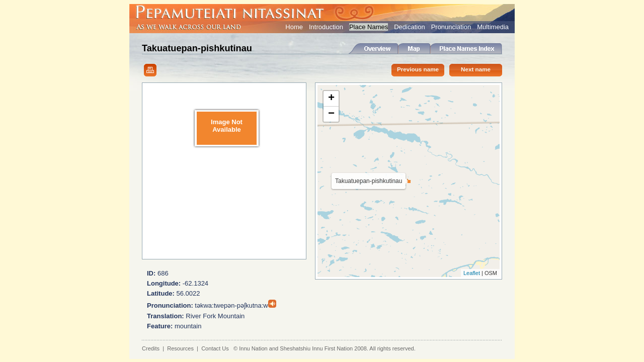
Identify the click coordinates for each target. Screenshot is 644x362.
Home (294, 27)
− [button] (331, 114)
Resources (180, 348)
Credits (151, 348)
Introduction (326, 27)
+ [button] (331, 99)
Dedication (409, 27)
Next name (476, 69)
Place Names (369, 27)
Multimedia (493, 27)
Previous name (418, 69)
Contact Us (215, 348)
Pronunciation (451, 27)
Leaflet (472, 273)
